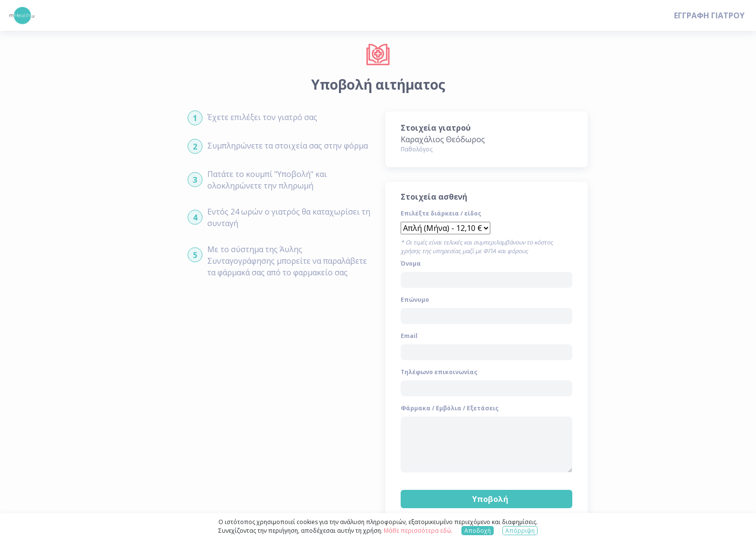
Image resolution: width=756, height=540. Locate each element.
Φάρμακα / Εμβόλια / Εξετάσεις (450, 408)
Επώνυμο (415, 300)
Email (409, 336)
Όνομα (411, 263)
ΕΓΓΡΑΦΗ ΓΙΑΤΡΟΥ (709, 15)
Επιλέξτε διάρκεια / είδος (441, 213)
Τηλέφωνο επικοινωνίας (439, 372)
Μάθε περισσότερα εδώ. (418, 531)
